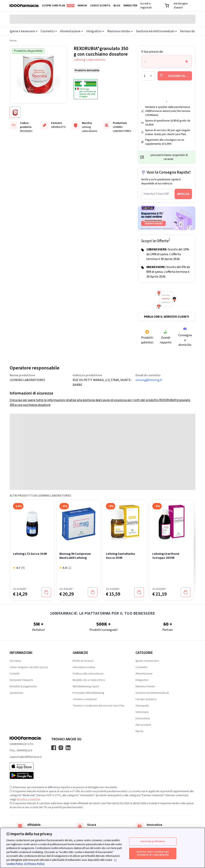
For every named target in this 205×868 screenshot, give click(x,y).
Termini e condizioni (85, 699)
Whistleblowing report (86, 686)
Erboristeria (143, 718)
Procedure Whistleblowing (88, 693)
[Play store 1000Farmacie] (26, 775)
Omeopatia (142, 706)
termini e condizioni (29, 799)
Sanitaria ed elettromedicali (156, 31)
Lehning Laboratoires (90, 60)
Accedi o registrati (146, 6)
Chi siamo (15, 661)
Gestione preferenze (153, 841)
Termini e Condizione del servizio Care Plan (98, 706)
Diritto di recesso (83, 661)
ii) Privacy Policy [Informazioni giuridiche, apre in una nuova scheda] (34, 864)
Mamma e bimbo (120, 31)
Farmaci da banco (146, 699)
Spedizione (16, 693)
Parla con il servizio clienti (167, 317)
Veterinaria (142, 712)
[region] (102, 848)
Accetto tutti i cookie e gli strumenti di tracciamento (153, 853)
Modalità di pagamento (23, 686)
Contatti (14, 674)
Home (13, 41)
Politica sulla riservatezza (88, 674)
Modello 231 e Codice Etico (89, 680)
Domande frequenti (21, 680)
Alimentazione (71, 31)
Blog (117, 6)
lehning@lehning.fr (149, 380)
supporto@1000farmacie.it (26, 757)
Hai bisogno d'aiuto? (181, 6)
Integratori (95, 31)
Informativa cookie (84, 667)
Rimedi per (130, 6)
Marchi (82, 6)
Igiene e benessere (24, 31)
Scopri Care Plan (58, 6)
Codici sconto (100, 6)
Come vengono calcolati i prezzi (29, 667)
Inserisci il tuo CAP (156, 194)
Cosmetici (49, 31)
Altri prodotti (143, 725)
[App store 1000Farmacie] (26, 766)
